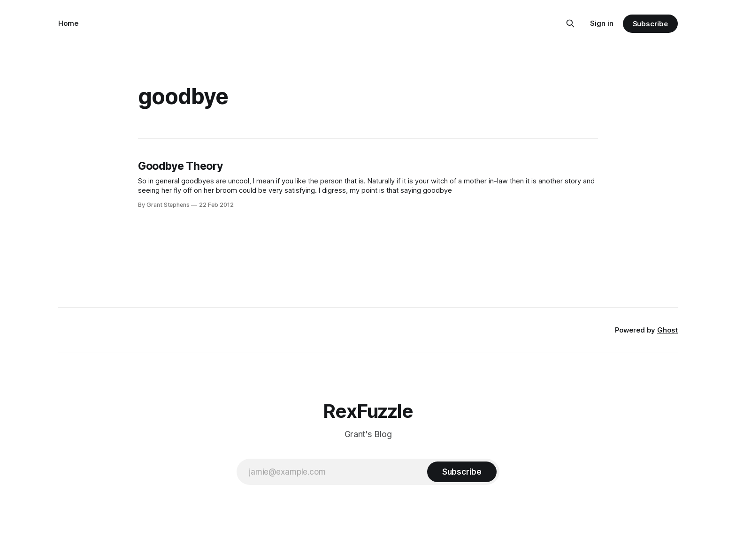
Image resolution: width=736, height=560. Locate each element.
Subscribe (650, 24)
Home (68, 23)
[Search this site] (570, 23)
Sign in (602, 23)
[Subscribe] (462, 472)
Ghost (667, 330)
